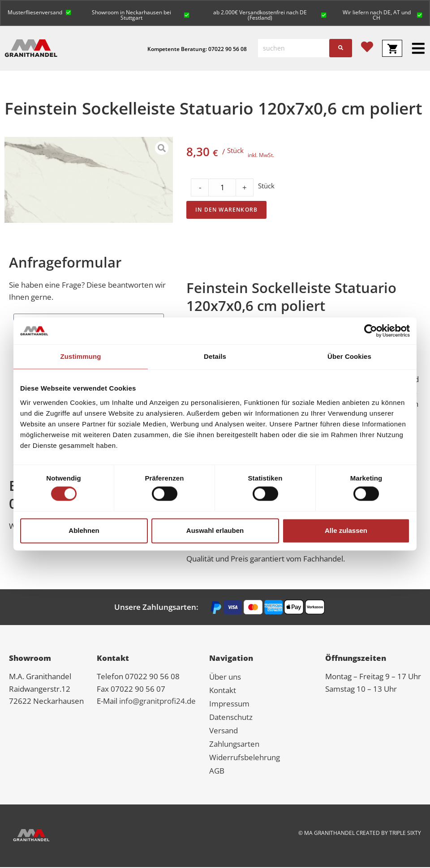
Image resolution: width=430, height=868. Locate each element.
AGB (217, 772)
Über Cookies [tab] (349, 356)
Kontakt (223, 691)
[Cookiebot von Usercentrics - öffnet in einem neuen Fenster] (371, 331)
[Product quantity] (222, 188)
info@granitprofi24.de (157, 702)
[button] (40, 12)
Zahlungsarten (234, 745)
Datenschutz (231, 718)
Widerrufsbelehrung (245, 758)
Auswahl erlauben (215, 530)
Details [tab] (215, 356)
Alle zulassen (346, 530)
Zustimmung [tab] (81, 356)
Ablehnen (84, 530)
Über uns (225, 678)
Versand (224, 731)
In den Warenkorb (226, 211)
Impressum (229, 704)
